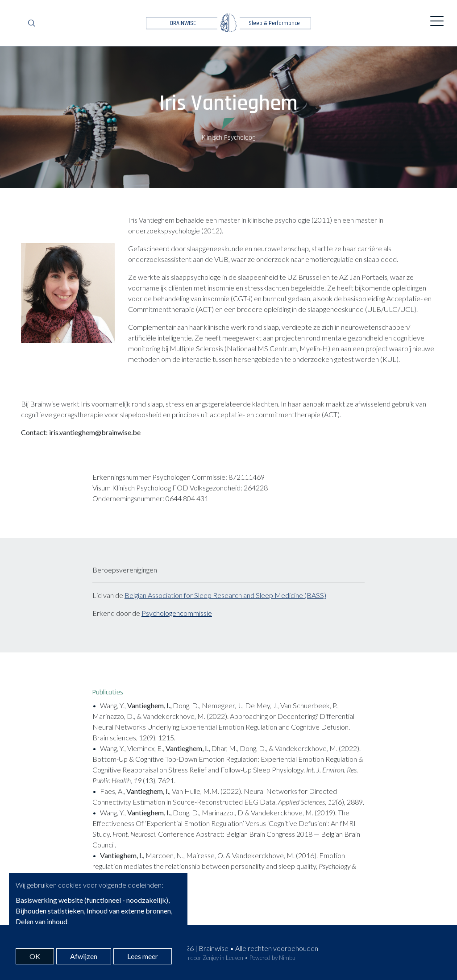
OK (35, 956)
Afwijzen (84, 956)
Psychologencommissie (177, 613)
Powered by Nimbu (272, 958)
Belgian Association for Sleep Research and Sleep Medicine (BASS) (225, 595)
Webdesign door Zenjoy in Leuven (202, 958)
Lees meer (143, 956)
